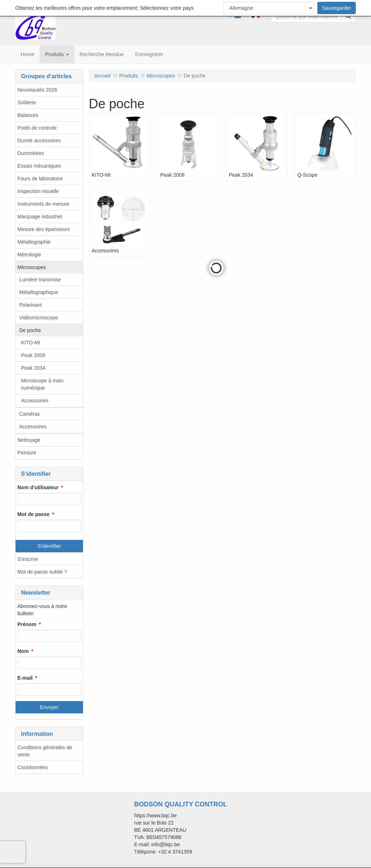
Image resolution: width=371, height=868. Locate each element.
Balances (28, 115)
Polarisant (30, 305)
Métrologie (29, 255)
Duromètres (31, 153)
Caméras (30, 414)
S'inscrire (28, 559)
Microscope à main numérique (42, 384)
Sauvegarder (337, 8)
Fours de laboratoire (40, 179)
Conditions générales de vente (45, 751)
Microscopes (32, 267)
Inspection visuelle (38, 191)
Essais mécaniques (39, 166)
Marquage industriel (40, 217)
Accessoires (35, 401)
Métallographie (34, 242)
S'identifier (49, 546)
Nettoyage (29, 440)
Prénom (27, 624)
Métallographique (39, 292)
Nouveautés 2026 (37, 90)
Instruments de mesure (43, 204)
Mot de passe (34, 514)
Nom (23, 651)
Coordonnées (33, 767)
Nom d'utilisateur (38, 487)
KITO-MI (31, 343)
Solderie (27, 102)
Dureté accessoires (39, 141)
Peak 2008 (33, 355)
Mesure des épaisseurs (44, 229)
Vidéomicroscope (39, 318)
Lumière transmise (40, 280)
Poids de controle (37, 128)
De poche (30, 330)
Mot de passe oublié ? (42, 572)
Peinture (27, 453)
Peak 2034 (33, 368)
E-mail (25, 678)
